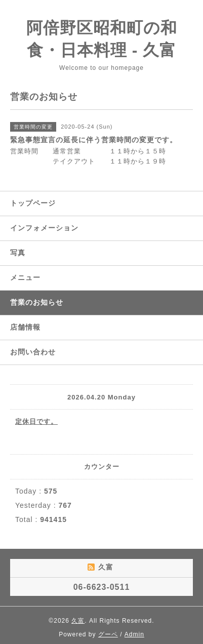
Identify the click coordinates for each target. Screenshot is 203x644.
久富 (78, 621)
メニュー (25, 277)
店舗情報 (25, 327)
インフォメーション (44, 228)
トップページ (33, 203)
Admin (134, 634)
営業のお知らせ (37, 302)
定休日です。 (36, 421)
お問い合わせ (33, 352)
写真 (18, 253)
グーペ (108, 634)
